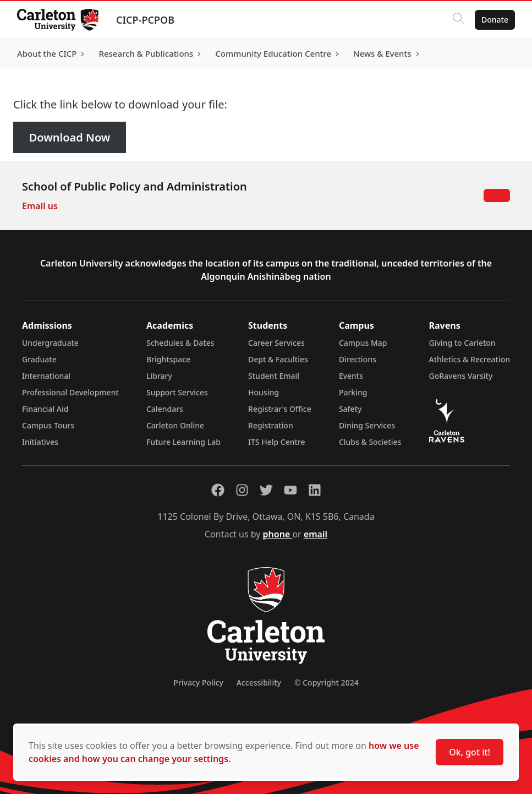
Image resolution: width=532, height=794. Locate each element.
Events (351, 376)
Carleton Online (175, 425)
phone (278, 534)
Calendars (165, 409)
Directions (358, 359)
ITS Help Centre (277, 442)
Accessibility (259, 682)
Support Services (177, 392)
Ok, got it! (470, 752)
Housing (264, 392)
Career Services (276, 343)
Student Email (274, 376)
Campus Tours (48, 425)
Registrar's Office (280, 409)
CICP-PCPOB (146, 20)
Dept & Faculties (278, 359)
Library (159, 376)
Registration (271, 425)
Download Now (70, 137)
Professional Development (70, 392)
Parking (353, 392)
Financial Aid (45, 409)
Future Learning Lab (183, 442)
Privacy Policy (198, 682)
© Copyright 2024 (327, 682)
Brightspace (168, 359)
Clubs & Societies (370, 442)
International (46, 376)
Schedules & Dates (180, 343)
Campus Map (363, 343)
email (316, 534)
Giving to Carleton (462, 343)
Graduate (39, 359)
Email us (40, 206)
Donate (494, 20)
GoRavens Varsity (461, 376)
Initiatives (40, 442)
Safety (350, 409)
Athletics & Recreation (470, 359)
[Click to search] (458, 20)
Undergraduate (50, 343)
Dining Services (367, 425)
